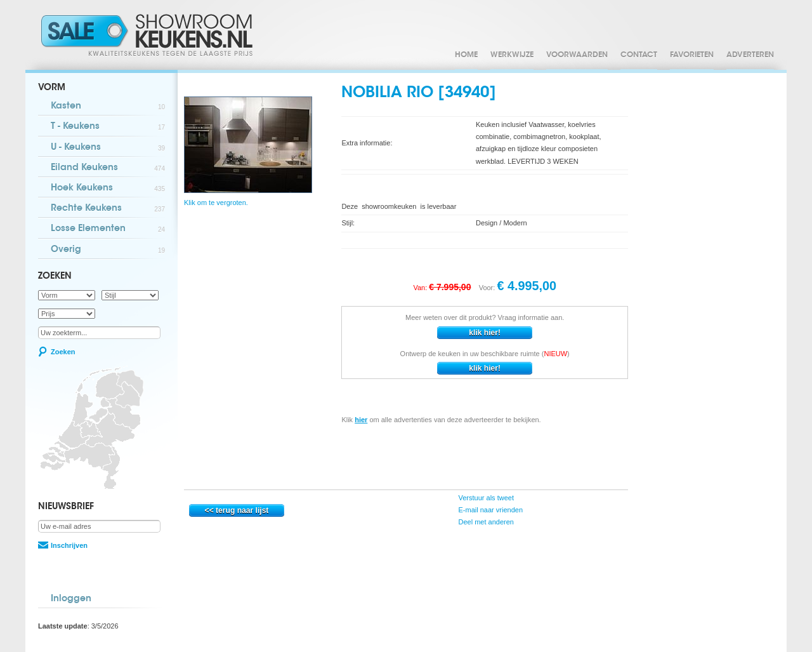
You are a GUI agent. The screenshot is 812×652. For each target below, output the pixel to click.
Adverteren (750, 55)
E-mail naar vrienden (489, 510)
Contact (639, 55)
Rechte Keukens (108, 209)
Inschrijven (69, 545)
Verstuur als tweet (485, 498)
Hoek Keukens (108, 189)
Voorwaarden (577, 55)
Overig (108, 250)
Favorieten (692, 55)
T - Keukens (108, 127)
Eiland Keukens (108, 169)
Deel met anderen (485, 522)
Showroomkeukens (149, 35)
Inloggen (71, 599)
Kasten (108, 107)
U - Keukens (108, 148)
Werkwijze (512, 55)
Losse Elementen (108, 230)
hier (361, 420)
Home (466, 55)
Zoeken (63, 352)
